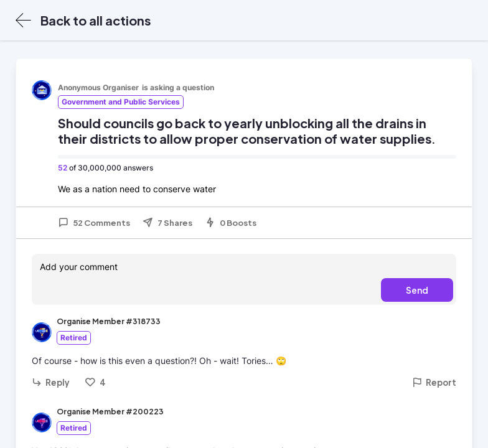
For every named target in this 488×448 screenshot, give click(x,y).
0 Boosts (231, 223)
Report (434, 382)
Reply (51, 382)
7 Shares (167, 223)
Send (417, 290)
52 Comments (94, 223)
